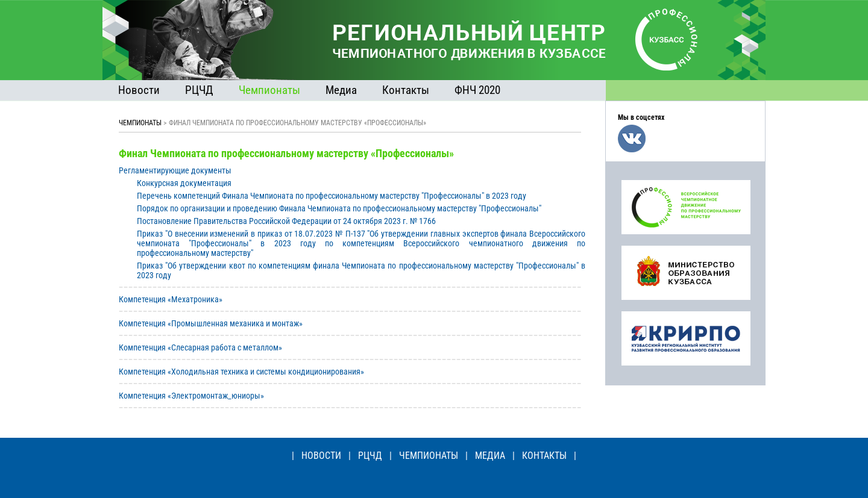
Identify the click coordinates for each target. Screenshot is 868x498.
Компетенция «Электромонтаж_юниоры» (191, 396)
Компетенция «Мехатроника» (171, 299)
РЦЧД (199, 90)
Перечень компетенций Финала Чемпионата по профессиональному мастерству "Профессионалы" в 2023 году (332, 196)
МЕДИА (490, 456)
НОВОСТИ (321, 456)
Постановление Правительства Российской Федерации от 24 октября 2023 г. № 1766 (286, 221)
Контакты (406, 90)
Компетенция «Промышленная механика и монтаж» (211, 323)
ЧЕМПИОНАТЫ (140, 123)
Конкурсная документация (184, 183)
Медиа (341, 90)
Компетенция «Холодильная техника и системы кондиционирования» (241, 372)
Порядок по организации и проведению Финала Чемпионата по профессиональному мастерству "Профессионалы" (339, 208)
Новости (139, 90)
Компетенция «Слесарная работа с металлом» (200, 347)
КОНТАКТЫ (544, 456)
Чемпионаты (269, 90)
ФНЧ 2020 (477, 90)
